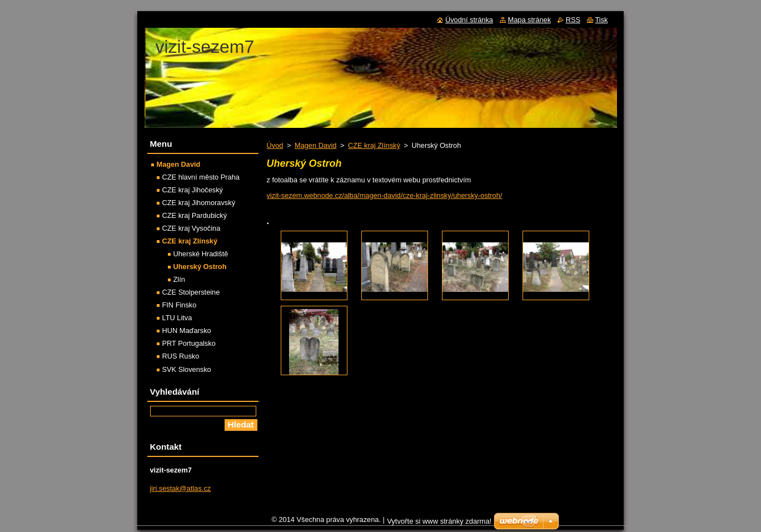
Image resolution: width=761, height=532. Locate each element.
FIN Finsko (180, 305)
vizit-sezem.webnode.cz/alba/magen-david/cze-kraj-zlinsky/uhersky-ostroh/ (385, 195)
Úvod (275, 145)
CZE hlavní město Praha (201, 177)
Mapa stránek (530, 20)
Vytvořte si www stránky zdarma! (439, 524)
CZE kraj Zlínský (374, 145)
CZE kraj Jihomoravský (199, 203)
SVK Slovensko (187, 369)
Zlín (179, 279)
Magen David (315, 145)
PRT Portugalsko (189, 343)
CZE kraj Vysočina (192, 228)
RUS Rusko (181, 356)
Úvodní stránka (469, 20)
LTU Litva (177, 318)
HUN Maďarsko (187, 330)
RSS (573, 20)
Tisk (602, 20)
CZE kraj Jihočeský (193, 190)
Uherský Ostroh (200, 267)
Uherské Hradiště (201, 254)
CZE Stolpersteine (191, 292)
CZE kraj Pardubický (195, 215)
